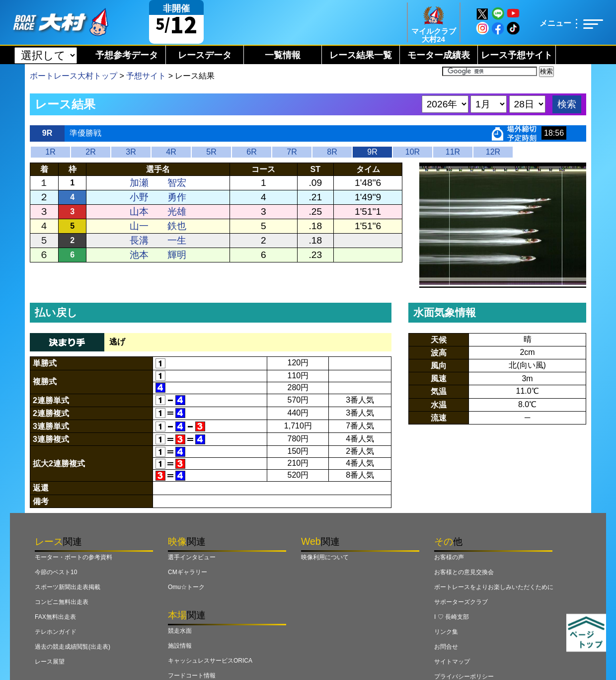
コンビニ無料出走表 (62, 602)
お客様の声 (449, 557)
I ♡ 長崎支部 (452, 617)
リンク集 (446, 632)
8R (332, 152)
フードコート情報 (192, 676)
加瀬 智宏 (158, 183)
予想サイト (146, 76)
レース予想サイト (517, 55)
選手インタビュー (192, 557)
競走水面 (180, 631)
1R (50, 152)
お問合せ (446, 647)
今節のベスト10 (56, 572)
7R (292, 152)
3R (131, 152)
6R (251, 152)
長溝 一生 (158, 240)
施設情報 (180, 646)
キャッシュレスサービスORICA (210, 661)
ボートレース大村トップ (74, 76)
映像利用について (325, 557)
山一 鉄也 (158, 226)
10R (413, 152)
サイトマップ (452, 662)
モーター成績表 (439, 55)
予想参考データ (127, 55)
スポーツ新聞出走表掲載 (68, 587)
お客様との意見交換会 (464, 572)
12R (493, 152)
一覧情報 (283, 55)
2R (90, 152)
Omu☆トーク (186, 587)
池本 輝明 (158, 255)
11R (453, 152)
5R (211, 152)
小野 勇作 (158, 197)
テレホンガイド (56, 632)
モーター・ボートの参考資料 (74, 557)
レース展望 (50, 662)
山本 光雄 (158, 212)
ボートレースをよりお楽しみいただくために (494, 587)
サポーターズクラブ (461, 602)
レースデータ (205, 55)
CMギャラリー (188, 572)
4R (171, 152)
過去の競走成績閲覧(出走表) (73, 647)
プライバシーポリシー (464, 677)
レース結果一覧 (361, 55)
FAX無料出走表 (55, 617)
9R (372, 152)
